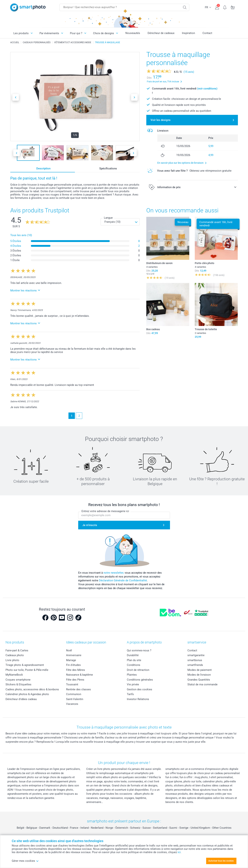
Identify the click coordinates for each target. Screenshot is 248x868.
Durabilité (133, 655)
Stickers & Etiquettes (18, 684)
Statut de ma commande (202, 684)
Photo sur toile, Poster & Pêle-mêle (27, 670)
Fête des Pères (75, 680)
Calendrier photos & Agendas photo (27, 694)
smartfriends (195, 665)
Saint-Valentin (75, 699)
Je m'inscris (90, 525)
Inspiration (188, 33)
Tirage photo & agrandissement (25, 665)
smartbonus (195, 660)
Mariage (71, 660)
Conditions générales (140, 680)
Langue (108, 218)
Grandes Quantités (199, 680)
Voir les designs (161, 120)
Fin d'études (73, 665)
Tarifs (130, 694)
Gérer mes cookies (25, 861)
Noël (69, 650)
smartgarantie (196, 655)
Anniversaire (74, 655)
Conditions (134, 665)
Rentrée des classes (78, 689)
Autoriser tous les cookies (221, 861)
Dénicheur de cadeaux (161, 33)
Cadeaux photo (15, 655)
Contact (207, 33)
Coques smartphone (18, 680)
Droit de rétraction (138, 670)
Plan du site (134, 660)
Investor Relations (138, 699)
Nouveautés (133, 33)
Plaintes (132, 675)
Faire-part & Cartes (17, 650)
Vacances (72, 704)
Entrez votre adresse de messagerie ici (105, 511)
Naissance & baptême (79, 675)
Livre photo (12, 660)
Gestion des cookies (140, 689)
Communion (74, 694)
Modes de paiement (200, 670)
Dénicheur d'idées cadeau (21, 699)
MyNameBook (14, 675)
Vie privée (133, 684)
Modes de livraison (199, 675)
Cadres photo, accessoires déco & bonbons (32, 689)
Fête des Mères (76, 670)
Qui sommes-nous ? (139, 650)
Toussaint (72, 684)
